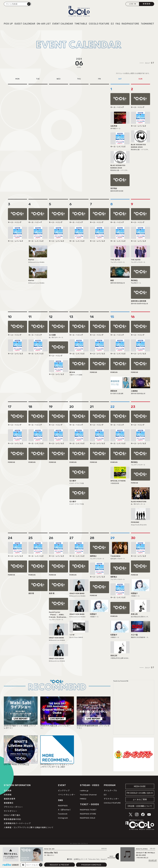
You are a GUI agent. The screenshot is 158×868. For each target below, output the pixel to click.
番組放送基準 (10, 799)
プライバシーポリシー (13, 807)
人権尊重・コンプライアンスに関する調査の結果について (29, 827)
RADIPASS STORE (88, 814)
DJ (112, 24)
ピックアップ (64, 791)
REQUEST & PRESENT (60, 865)
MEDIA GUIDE (140, 786)
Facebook (63, 814)
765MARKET (147, 24)
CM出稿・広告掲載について (140, 806)
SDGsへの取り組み (12, 815)
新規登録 (147, 4)
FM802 (83, 799)
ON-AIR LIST (44, 24)
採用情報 (8, 795)
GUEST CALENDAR (25, 24)
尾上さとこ (51, 855)
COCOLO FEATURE (99, 24)
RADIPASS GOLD (88, 818)
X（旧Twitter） (65, 810)
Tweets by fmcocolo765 (121, 681)
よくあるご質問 (140, 800)
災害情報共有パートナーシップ (17, 823)
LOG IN (133, 4)
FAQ (118, 24)
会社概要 (8, 791)
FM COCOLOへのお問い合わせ (140, 793)
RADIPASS (63, 806)
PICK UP (8, 24)
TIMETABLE (81, 24)
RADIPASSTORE (130, 24)
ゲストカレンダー (112, 799)
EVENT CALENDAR (63, 24)
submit (41, 865)
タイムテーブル (111, 791)
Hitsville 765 (51, 853)
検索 (29, 4)
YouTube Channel (88, 795)
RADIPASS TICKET (88, 810)
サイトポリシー (11, 811)
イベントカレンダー (67, 795)
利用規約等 (15, 865)
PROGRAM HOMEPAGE (91, 865)
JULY (150, 63)
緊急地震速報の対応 (12, 819)
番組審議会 (9, 803)
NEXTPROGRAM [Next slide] (112, 857)
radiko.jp (84, 791)
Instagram (63, 818)
